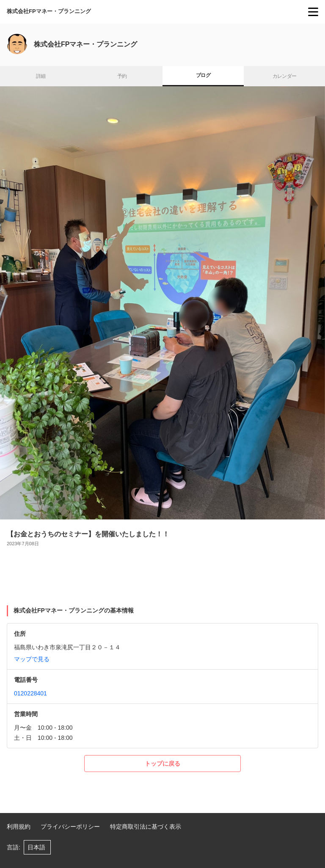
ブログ (203, 75)
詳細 (41, 76)
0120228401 (30, 693)
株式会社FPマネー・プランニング (49, 11)
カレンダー (285, 76)
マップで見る (32, 659)
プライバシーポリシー (70, 827)
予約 (122, 76)
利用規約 (19, 827)
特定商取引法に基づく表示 (146, 827)
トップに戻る (162, 764)
